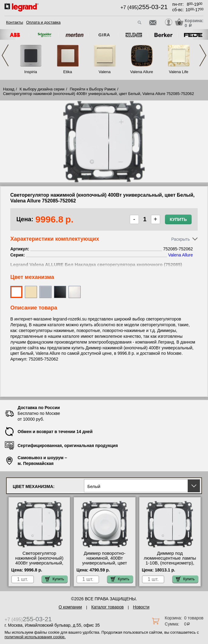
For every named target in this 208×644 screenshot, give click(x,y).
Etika (68, 72)
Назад (9, 89)
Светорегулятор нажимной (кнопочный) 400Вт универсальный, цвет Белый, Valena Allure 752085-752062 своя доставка (39, 565)
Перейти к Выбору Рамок (93, 89)
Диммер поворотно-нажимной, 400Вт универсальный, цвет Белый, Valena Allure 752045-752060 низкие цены (105, 565)
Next (203, 55)
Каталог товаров (107, 607)
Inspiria (31, 72)
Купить (178, 219)
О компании (70, 607)
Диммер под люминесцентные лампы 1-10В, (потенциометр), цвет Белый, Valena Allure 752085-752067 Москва (170, 563)
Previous (5, 55)
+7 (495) (144, 7)
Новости (141, 607)
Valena (105, 72)
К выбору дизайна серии (42, 89)
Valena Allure (142, 72)
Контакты (15, 22)
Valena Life (179, 72)
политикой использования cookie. (35, 637)
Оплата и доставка (43, 22)
